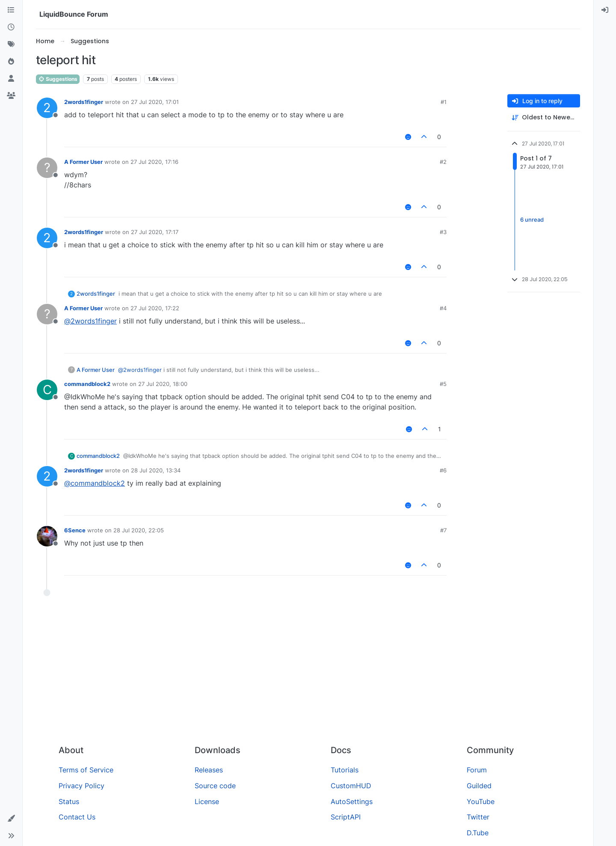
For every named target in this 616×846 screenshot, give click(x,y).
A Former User (83, 162)
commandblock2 (87, 384)
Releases (209, 770)
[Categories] (11, 10)
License (207, 801)
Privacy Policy (81, 786)
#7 (443, 530)
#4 (443, 308)
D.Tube (478, 833)
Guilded (479, 786)
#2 (443, 162)
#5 (443, 384)
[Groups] (11, 96)
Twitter (478, 817)
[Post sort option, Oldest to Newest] (544, 117)
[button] (11, 819)
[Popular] (11, 62)
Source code (215, 786)
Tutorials (345, 770)
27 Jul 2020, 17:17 (155, 232)
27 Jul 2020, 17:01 (155, 102)
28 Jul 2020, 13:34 (156, 470)
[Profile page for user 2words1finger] (47, 108)
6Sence (75, 530)
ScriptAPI (346, 817)
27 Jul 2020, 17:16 (154, 162)
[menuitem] (605, 10)
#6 (443, 470)
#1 (444, 102)
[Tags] (11, 45)
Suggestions (58, 79)
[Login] (605, 10)
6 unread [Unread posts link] (532, 220)
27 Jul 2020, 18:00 (163, 384)
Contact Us (77, 817)
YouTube (481, 801)
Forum (477, 770)
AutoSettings (352, 801)
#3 (443, 232)
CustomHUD (351, 786)
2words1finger (84, 102)
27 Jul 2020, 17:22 (155, 308)
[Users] (11, 79)
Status (69, 801)
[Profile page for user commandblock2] (47, 390)
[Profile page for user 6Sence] (47, 536)
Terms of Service (86, 770)
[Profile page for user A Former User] (47, 168)
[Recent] (11, 27)
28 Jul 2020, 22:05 (139, 530)
